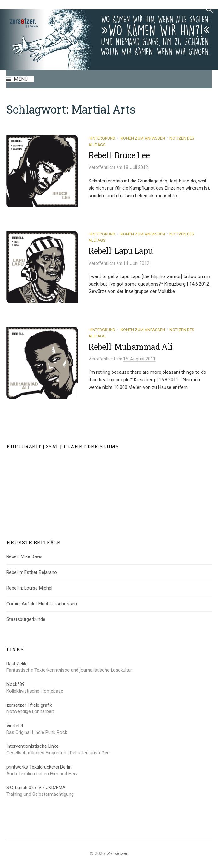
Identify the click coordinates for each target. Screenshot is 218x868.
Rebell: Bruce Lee (119, 155)
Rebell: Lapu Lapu (121, 251)
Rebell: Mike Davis (24, 556)
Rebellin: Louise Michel (29, 588)
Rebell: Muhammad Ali (131, 347)
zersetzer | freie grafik (29, 705)
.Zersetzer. (117, 853)
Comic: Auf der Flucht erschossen (42, 604)
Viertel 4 (15, 726)
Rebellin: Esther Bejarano (32, 572)
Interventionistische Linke (32, 746)
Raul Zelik (16, 664)
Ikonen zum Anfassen (142, 138)
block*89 (15, 684)
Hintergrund (102, 138)
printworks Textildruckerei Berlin (39, 767)
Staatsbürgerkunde (26, 619)
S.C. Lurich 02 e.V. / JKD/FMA (36, 788)
